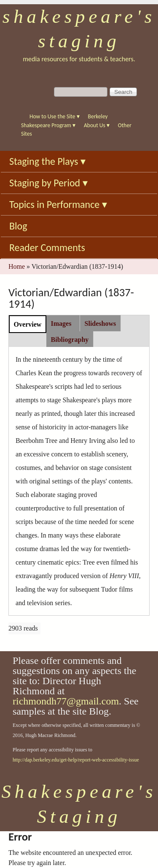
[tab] (28, 324)
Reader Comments (47, 247)
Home (17, 266)
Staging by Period (48, 183)
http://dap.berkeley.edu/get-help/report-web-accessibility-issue (76, 760)
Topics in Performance (58, 204)
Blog (18, 226)
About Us (97, 125)
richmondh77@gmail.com (66, 701)
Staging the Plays (47, 161)
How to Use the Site (55, 116)
